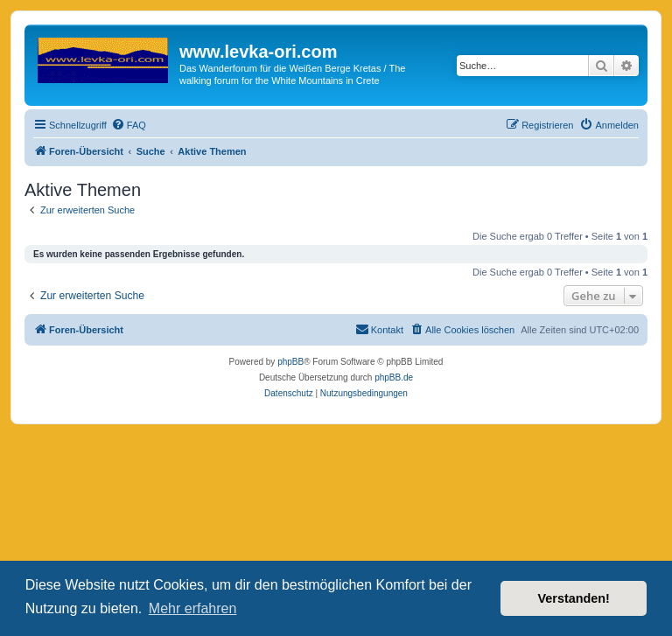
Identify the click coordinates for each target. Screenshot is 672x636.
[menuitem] (129, 125)
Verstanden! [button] (574, 598)
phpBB (290, 362)
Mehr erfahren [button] (193, 608)
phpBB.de (394, 377)
